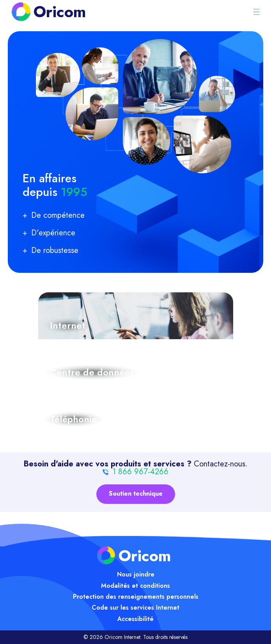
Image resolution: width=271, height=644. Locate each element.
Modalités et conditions (135, 586)
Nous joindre (136, 574)
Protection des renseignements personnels (136, 597)
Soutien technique (136, 494)
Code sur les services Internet (135, 608)
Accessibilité (135, 619)
